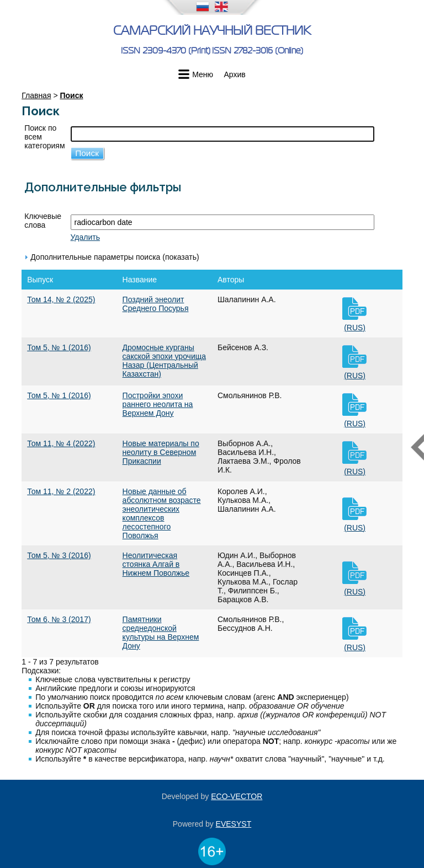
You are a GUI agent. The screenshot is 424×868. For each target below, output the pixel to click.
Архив (235, 74)
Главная (36, 95)
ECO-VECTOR (237, 796)
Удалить (85, 237)
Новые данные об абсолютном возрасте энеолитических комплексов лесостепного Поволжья (162, 513)
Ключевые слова (43, 221)
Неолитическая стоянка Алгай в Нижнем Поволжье (156, 564)
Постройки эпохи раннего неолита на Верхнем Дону (158, 404)
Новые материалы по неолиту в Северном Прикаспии (161, 452)
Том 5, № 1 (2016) (59, 347)
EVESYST (234, 824)
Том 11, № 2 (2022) (61, 491)
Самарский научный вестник (212, 31)
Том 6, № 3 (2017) (59, 619)
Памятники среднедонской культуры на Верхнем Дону (161, 633)
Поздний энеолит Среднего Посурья (156, 304)
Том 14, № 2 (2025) (61, 299)
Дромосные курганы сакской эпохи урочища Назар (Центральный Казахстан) (164, 361)
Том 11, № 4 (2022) (61, 443)
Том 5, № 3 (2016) (59, 555)
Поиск (71, 95)
